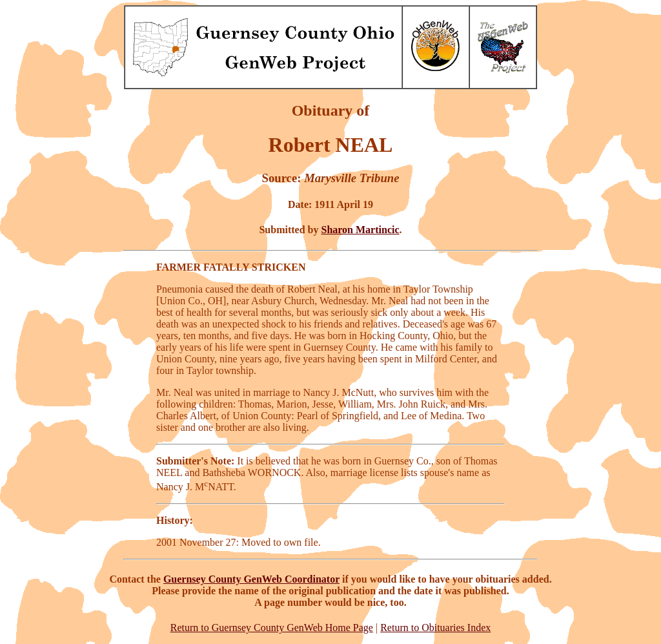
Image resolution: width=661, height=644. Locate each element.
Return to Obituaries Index (435, 628)
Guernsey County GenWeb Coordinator (251, 579)
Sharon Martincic (361, 230)
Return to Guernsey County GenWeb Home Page (272, 628)
